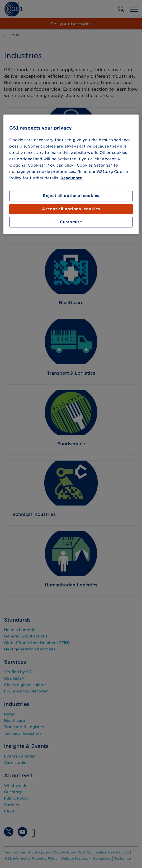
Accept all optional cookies (71, 209)
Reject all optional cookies (71, 196)
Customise (71, 222)
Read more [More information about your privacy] (71, 178)
